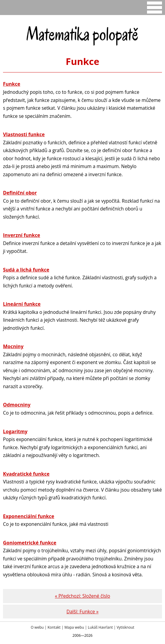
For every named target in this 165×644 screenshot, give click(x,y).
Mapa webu (74, 627)
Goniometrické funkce (30, 543)
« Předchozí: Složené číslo (82, 596)
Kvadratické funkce (26, 474)
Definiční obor (20, 193)
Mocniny (13, 346)
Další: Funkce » (83, 612)
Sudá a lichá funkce (26, 270)
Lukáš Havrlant (100, 627)
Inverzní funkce (22, 235)
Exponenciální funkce (29, 516)
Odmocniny (17, 405)
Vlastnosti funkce (24, 134)
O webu (37, 627)
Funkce (12, 84)
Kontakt (54, 627)
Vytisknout (126, 627)
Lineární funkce (22, 304)
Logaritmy (15, 431)
